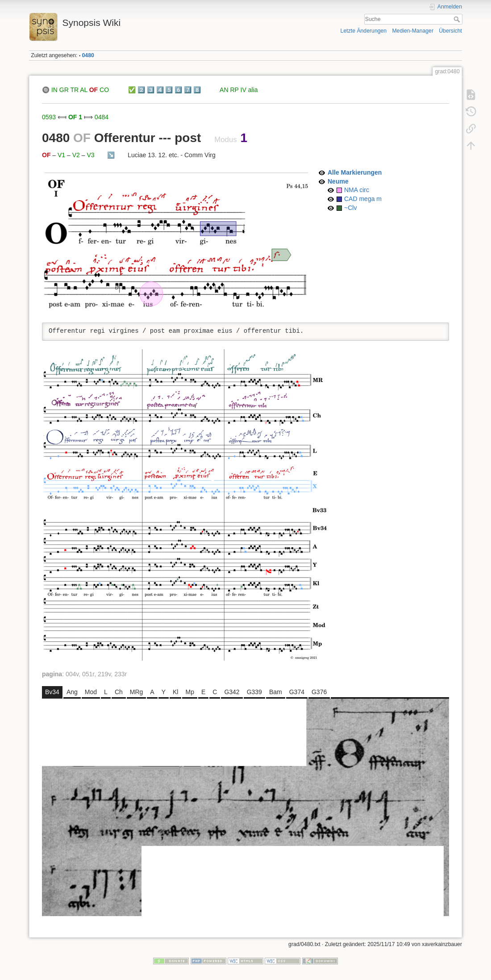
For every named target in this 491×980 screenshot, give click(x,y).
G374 (297, 692)
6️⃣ (178, 90)
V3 (90, 155)
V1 (61, 155)
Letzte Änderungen (364, 31)
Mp (189, 692)
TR (74, 90)
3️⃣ (151, 90)
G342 (232, 692)
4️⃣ (160, 90)
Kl (175, 692)
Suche (458, 19)
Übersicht (450, 31)
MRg (137, 692)
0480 (88, 55)
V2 (76, 155)
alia (253, 90)
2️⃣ (141, 90)
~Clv (350, 208)
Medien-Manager (413, 31)
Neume (338, 181)
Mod (91, 692)
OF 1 (75, 117)
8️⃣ (197, 90)
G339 (254, 692)
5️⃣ (169, 90)
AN (224, 90)
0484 (102, 117)
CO (104, 90)
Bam (276, 692)
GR (64, 90)
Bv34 (52, 692)
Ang (72, 692)
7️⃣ (188, 90)
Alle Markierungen (355, 172)
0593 (49, 117)
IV (243, 90)
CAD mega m (363, 199)
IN (54, 90)
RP (234, 90)
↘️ (111, 155)
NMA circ (357, 190)
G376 (319, 692)
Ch (119, 692)
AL (84, 90)
